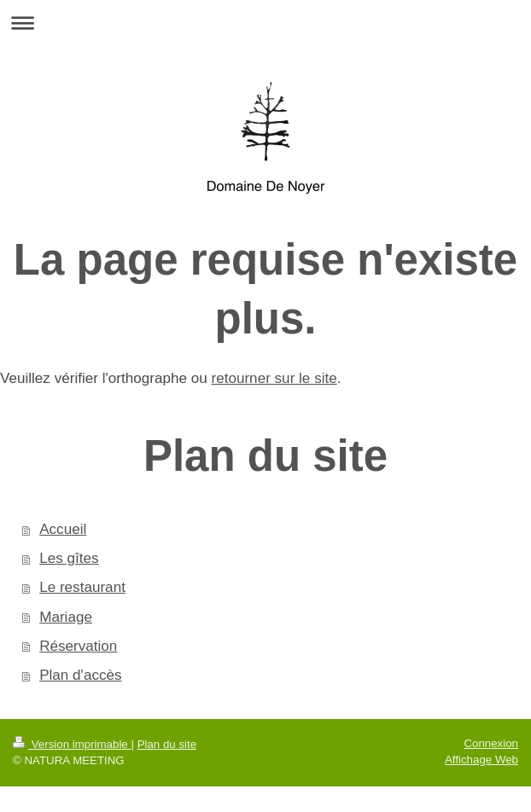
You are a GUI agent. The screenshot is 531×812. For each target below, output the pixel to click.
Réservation (78, 646)
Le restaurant (82, 587)
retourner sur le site (274, 378)
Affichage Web (481, 760)
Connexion (491, 743)
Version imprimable (72, 744)
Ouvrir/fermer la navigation (265, 23)
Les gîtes (69, 558)
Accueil (63, 529)
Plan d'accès (80, 675)
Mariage (66, 617)
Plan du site (167, 744)
